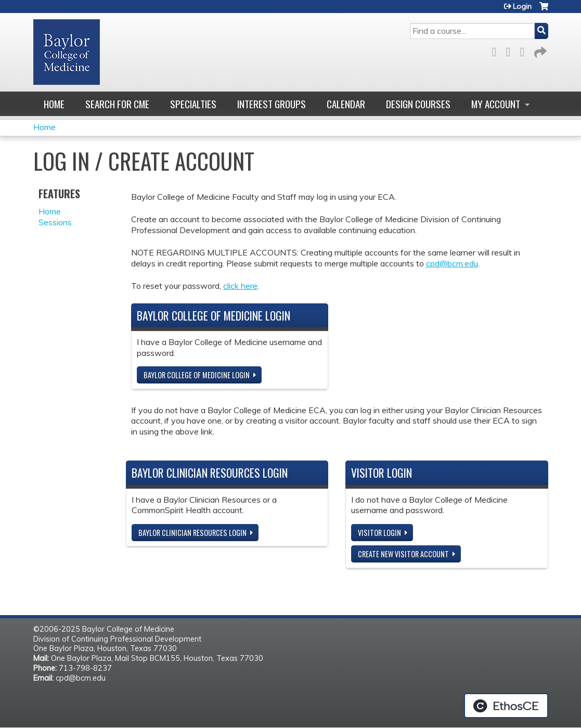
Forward (539, 50)
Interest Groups (272, 104)
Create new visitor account (403, 554)
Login (522, 6)
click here (240, 286)
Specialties (193, 104)
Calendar (346, 104)
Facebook (497, 50)
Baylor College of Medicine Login (197, 375)
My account (496, 104)
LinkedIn (525, 50)
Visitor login (379, 533)
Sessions (55, 222)
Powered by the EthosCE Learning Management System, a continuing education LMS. (506, 706)
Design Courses (418, 104)
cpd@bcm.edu (452, 263)
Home (54, 104)
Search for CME (117, 104)
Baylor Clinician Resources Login (192, 533)
